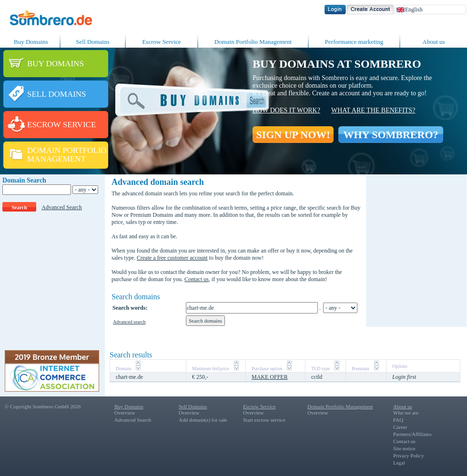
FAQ (398, 420)
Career (400, 427)
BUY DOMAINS (56, 64)
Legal (399, 463)
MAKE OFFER (270, 377)
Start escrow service (264, 420)
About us (433, 42)
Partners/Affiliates (412, 434)
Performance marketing (354, 42)
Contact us (197, 279)
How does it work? (286, 110)
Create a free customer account (172, 258)
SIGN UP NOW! (293, 135)
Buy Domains (31, 42)
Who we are (406, 413)
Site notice (404, 448)
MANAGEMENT (56, 159)
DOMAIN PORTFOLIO (67, 150)
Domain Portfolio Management (253, 42)
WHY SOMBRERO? (391, 135)
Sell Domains (92, 42)
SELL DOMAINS (57, 94)
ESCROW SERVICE (61, 125)
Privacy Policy (408, 456)
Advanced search (129, 322)
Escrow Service (161, 42)
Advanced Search (61, 207)
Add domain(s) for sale (203, 420)
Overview (125, 413)
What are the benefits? (373, 110)
